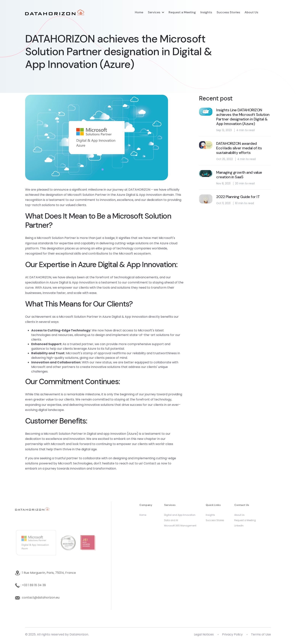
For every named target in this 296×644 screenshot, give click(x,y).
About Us (251, 12)
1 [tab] (103, 169)
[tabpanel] (105, 138)
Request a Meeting (182, 12)
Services (154, 12)
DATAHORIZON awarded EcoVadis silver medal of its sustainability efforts (239, 148)
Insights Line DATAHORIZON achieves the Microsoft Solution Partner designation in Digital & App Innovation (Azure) (243, 117)
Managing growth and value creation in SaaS (239, 175)
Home (139, 12)
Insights (206, 12)
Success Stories (228, 12)
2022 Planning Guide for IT (238, 197)
